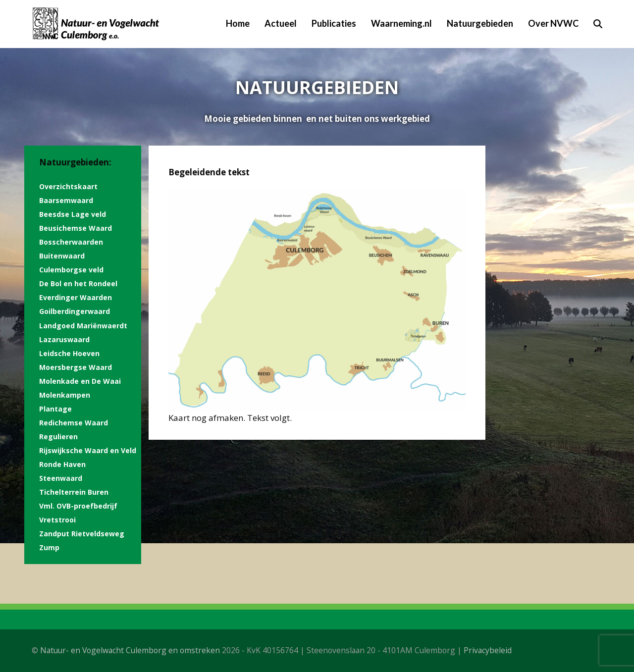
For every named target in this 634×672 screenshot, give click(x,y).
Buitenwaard (62, 256)
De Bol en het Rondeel (78, 284)
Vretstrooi (57, 520)
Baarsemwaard (66, 200)
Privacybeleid (488, 650)
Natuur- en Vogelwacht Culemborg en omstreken (130, 650)
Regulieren (58, 437)
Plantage (55, 409)
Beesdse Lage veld (73, 214)
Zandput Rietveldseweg (82, 534)
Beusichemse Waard (76, 228)
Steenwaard (61, 478)
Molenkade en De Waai (80, 381)
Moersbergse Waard (76, 367)
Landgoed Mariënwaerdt (83, 326)
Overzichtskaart (68, 186)
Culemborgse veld (71, 270)
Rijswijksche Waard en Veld (88, 450)
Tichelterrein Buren (74, 492)
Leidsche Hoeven (69, 353)
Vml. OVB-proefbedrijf (78, 506)
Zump (49, 547)
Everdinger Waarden (76, 297)
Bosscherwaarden (71, 242)
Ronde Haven (62, 464)
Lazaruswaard (64, 339)
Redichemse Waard (74, 423)
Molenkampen (65, 395)
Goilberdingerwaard (75, 311)
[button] (598, 24)
